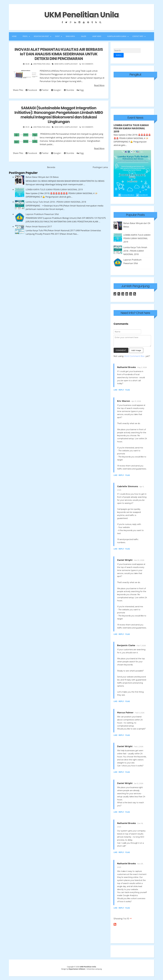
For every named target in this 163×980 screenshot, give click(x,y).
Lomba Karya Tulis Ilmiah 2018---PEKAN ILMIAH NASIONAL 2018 (56, 202)
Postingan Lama (100, 167)
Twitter (44, 90)
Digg (80, 90)
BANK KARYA (70, 36)
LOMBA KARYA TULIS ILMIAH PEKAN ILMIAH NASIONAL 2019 (54, 190)
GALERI (84, 36)
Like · (116, 389)
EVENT (57, 36)
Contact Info (138, 36)
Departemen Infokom (77, 969)
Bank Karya (59, 64)
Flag (128, 389)
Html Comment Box (134, 356)
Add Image (136, 350)
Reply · (122, 389)
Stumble (69, 90)
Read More (99, 85)
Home (14, 36)
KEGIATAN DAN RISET (41, 36)
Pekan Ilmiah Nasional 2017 (39, 227)
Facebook (31, 90)
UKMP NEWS (97, 36)
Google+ (56, 90)
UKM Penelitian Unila (81, 15)
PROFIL (25, 36)
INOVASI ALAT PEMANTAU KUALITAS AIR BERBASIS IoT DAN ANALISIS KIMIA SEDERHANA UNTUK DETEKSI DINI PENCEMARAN (59, 54)
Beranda (51, 167)
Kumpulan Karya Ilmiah (117, 36)
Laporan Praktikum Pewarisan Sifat (42, 214)
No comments (88, 64)
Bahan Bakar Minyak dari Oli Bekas (42, 177)
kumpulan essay (71, 64)
